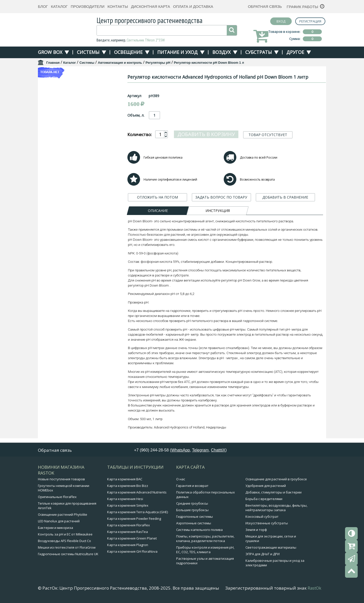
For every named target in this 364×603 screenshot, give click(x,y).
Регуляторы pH (158, 63)
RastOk (314, 589)
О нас (181, 480)
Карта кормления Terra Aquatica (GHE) (138, 513)
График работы (302, 7)
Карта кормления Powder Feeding (134, 519)
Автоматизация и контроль (120, 63)
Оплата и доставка (193, 6)
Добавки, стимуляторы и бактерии (274, 493)
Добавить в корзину (206, 140)
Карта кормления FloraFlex (129, 526)
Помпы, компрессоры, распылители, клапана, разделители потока (205, 539)
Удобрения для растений (266, 486)
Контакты (118, 6)
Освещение (128, 52)
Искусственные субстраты (267, 524)
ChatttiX (218, 451)
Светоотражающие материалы (271, 548)
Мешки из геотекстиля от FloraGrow (67, 548)
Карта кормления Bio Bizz (128, 486)
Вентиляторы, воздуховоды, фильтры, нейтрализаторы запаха (276, 508)
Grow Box (50, 52)
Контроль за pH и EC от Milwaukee (65, 535)
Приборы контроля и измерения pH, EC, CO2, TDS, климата (205, 550)
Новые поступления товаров (61, 480)
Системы (88, 52)
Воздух (221, 52)
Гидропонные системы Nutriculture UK (68, 555)
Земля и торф (256, 530)
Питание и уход (177, 52)
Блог (43, 6)
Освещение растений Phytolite (63, 515)
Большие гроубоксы (192, 511)
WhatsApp (180, 451)
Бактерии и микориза (55, 528)
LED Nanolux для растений (59, 522)
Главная (53, 63)
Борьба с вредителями (264, 500)
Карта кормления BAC (125, 480)
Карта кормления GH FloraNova (132, 552)
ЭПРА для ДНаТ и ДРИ (263, 555)
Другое (295, 52)
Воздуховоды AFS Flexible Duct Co (64, 542)
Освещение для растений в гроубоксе (276, 480)
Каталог (59, 6)
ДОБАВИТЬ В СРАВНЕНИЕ (285, 203)
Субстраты (258, 52)
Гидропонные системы (195, 517)
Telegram (200, 451)
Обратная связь (265, 6)
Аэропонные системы (194, 524)
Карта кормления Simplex (128, 506)
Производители (88, 6)
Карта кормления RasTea (128, 532)
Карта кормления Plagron (128, 546)
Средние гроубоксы (192, 504)
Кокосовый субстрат (262, 517)
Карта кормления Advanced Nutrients (137, 493)
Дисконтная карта (151, 6)
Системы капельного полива (199, 530)
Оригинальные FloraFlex (57, 498)
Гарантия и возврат (192, 486)
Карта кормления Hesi (125, 500)
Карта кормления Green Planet (132, 539)
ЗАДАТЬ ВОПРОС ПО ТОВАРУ (221, 203)
